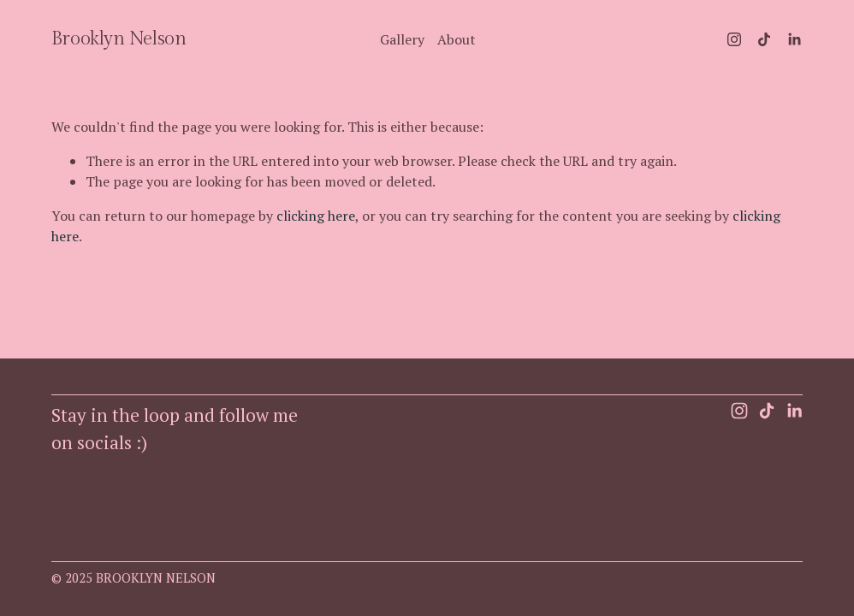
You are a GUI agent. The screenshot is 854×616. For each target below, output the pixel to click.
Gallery (402, 39)
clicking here (316, 216)
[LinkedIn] (794, 39)
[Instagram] (734, 39)
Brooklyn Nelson (119, 38)
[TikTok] (764, 39)
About (457, 39)
